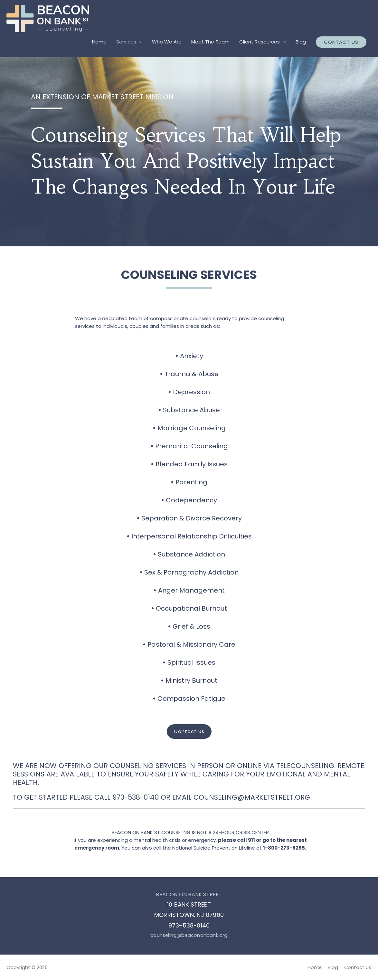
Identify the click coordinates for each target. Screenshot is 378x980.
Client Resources (260, 42)
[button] (189, 732)
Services (126, 42)
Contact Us (358, 967)
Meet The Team (210, 42)
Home (99, 42)
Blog (301, 42)
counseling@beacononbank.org (189, 935)
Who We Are (167, 42)
